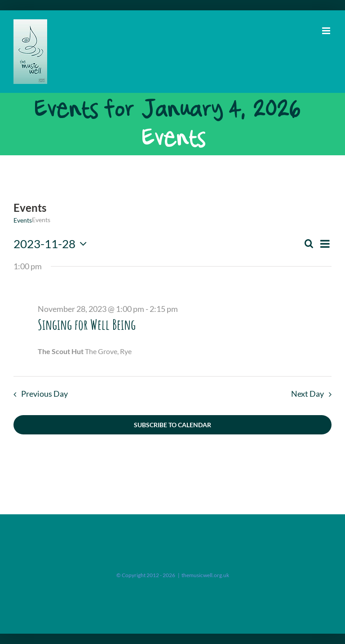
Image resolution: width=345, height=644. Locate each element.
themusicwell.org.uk (205, 575)
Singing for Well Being (87, 324)
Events (23, 220)
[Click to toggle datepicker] (52, 244)
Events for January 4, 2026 (166, 110)
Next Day (307, 394)
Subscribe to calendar (172, 425)
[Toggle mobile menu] (327, 31)
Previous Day (44, 394)
